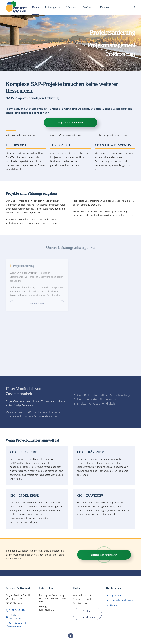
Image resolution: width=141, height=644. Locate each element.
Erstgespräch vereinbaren (72, 122)
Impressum (114, 596)
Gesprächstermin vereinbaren (16, 625)
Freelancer (88, 7)
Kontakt (105, 7)
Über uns (71, 7)
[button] (134, 7)
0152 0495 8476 (16, 610)
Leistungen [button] (53, 7)
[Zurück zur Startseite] (17, 7)
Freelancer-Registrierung (86, 614)
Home (35, 7)
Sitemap (112, 605)
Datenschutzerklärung (120, 600)
